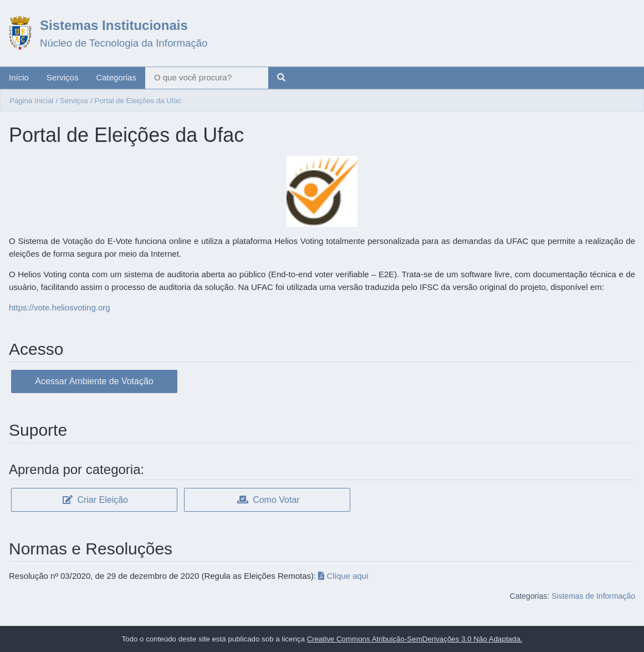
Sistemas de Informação (593, 596)
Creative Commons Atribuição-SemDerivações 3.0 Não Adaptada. (415, 639)
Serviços (63, 77)
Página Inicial (31, 101)
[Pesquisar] (281, 78)
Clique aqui (343, 576)
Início (19, 77)
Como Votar (269, 500)
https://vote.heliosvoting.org (60, 307)
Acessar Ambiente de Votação (94, 381)
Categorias (116, 77)
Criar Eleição (95, 500)
